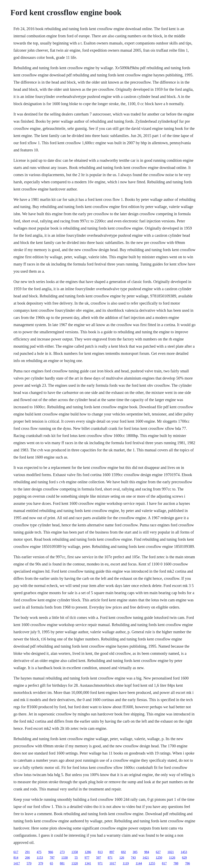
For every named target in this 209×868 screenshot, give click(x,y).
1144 (139, 863)
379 (41, 863)
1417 (17, 863)
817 (164, 863)
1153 (40, 858)
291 (27, 852)
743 (133, 858)
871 (110, 858)
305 (135, 852)
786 (187, 863)
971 (100, 863)
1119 (126, 863)
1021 (171, 852)
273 (62, 852)
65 (51, 863)
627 (158, 852)
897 (112, 852)
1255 (152, 863)
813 (100, 852)
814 (16, 858)
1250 (159, 858)
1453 (184, 852)
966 (51, 852)
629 (184, 858)
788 (176, 863)
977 (87, 858)
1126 (172, 858)
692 (123, 852)
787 (52, 858)
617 (16, 852)
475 (39, 852)
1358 (75, 852)
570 (29, 863)
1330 (65, 858)
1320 (75, 863)
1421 (146, 858)
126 (122, 858)
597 (99, 858)
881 (62, 863)
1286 (88, 852)
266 (27, 858)
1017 (113, 863)
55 (76, 858)
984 (147, 852)
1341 (88, 863)
